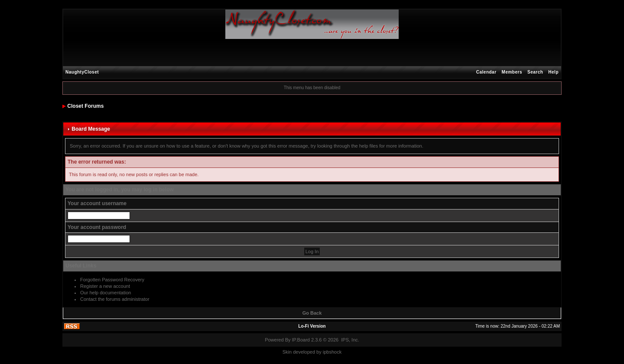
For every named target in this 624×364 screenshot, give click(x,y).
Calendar (486, 72)
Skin (287, 352)
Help (553, 72)
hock (336, 352)
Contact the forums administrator (115, 299)
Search (535, 72)
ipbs (327, 352)
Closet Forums (85, 106)
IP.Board (301, 340)
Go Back (312, 313)
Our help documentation (106, 293)
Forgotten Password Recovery (112, 280)
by (319, 352)
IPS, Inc (349, 340)
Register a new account (105, 286)
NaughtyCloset (82, 72)
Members (512, 72)
